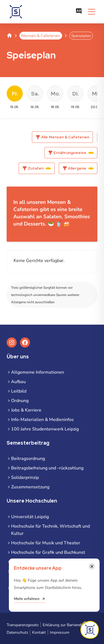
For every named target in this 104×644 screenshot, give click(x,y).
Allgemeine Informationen (38, 372)
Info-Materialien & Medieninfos (42, 420)
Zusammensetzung (30, 487)
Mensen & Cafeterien (41, 36)
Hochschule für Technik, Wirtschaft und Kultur (50, 530)
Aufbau (18, 382)
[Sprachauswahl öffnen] (79, 12)
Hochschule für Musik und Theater (46, 543)
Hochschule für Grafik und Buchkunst (48, 552)
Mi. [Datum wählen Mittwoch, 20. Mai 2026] (96, 94)
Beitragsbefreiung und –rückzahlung (47, 468)
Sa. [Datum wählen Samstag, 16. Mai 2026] (35, 94)
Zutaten (39, 168)
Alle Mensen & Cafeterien (65, 137)
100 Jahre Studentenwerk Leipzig (45, 429)
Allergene (81, 168)
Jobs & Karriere (26, 410)
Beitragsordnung (28, 459)
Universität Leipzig (30, 517)
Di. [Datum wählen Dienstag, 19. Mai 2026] (76, 94)
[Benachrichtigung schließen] (92, 566)
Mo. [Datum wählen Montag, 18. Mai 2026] (55, 94)
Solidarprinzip (25, 478)
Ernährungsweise (74, 153)
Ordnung (20, 401)
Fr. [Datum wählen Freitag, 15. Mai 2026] (15, 94)
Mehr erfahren (27, 599)
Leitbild (19, 391)
